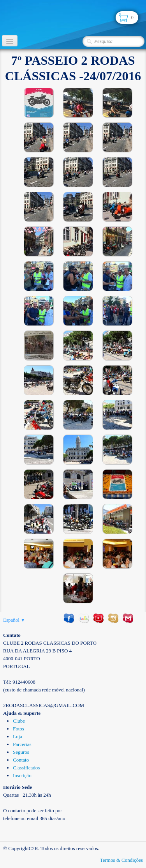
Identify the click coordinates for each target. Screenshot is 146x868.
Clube (19, 721)
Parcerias (22, 744)
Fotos (18, 729)
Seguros (21, 752)
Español (14, 620)
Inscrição (22, 775)
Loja (18, 736)
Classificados (26, 768)
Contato (21, 760)
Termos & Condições (121, 860)
